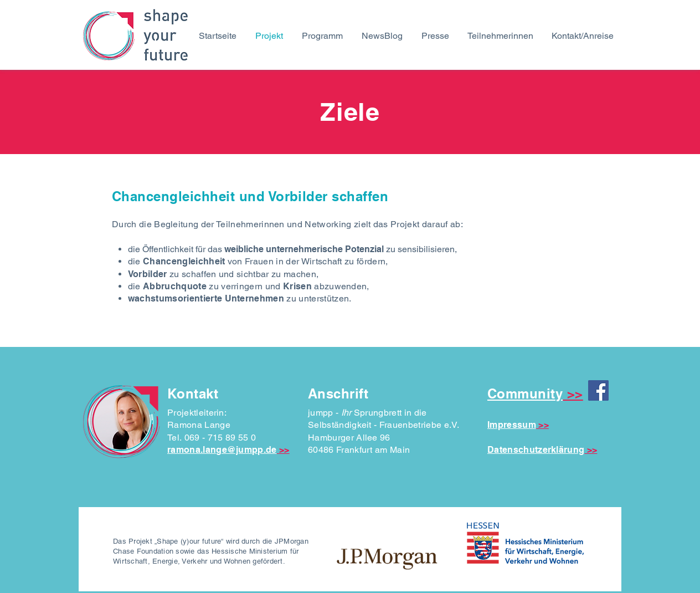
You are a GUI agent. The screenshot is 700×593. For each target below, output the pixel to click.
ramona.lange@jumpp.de (222, 450)
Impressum (512, 425)
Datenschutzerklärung (536, 450)
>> (284, 450)
